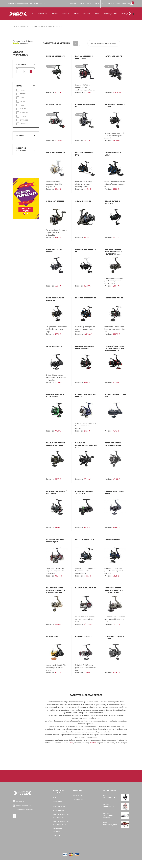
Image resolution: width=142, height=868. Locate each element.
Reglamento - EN (59, 809)
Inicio (15, 27)
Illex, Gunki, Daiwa (110, 828)
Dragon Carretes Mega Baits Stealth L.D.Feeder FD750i (55, 590)
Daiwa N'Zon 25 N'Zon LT (86, 104)
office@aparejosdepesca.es (35, 4)
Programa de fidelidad (58, 838)
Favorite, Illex (109, 809)
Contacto (57, 844)
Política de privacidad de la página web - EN (59, 830)
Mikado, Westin (109, 800)
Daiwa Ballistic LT (83, 636)
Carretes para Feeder (59, 27)
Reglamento (58, 805)
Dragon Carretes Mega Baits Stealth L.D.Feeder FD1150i (113, 252)
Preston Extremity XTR (86, 153)
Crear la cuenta (79, 802)
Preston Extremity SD (85, 298)
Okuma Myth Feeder (55, 201)
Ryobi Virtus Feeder (55, 153)
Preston (101, 743)
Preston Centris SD (113, 298)
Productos (25, 27)
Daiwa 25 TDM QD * (54, 104)
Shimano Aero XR (54, 346)
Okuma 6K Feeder (83, 201)
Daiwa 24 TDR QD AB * (113, 56)
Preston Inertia (112, 540)
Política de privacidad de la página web (59, 820)
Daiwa (79, 743)
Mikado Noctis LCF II (55, 56)
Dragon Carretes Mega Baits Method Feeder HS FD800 (113, 590)
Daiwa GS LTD (52, 636)
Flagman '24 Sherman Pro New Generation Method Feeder (114, 348)
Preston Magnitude (84, 540)
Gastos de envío (59, 813)
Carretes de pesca (40, 27)
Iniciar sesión (78, 798)
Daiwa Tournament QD (85, 588)
